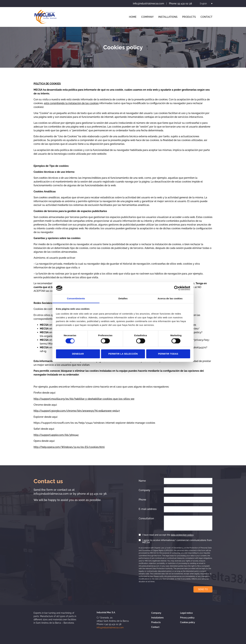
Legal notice (186, 613)
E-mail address (148, 509)
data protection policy (182, 535)
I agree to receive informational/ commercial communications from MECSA (177, 541)
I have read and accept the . (168, 535)
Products (189, 17)
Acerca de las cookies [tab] (170, 298)
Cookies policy (188, 622)
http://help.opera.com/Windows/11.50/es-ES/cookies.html (69, 447)
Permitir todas (168, 354)
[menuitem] (206, 4)
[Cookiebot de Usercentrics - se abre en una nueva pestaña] (176, 288)
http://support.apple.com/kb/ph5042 (56, 435)
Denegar (78, 354)
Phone (142, 500)
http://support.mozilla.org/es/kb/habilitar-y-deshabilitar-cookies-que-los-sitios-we (84, 399)
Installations (168, 17)
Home (133, 17)
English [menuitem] (203, 4)
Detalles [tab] (123, 298)
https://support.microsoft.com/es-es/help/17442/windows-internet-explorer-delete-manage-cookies (94, 423)
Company (147, 17)
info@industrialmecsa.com (51, 494)
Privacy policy (187, 618)
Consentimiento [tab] (76, 298)
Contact (206, 17)
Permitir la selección (123, 354)
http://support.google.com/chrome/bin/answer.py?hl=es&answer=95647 (77, 411)
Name (142, 481)
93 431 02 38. (99, 494)
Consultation (146, 519)
